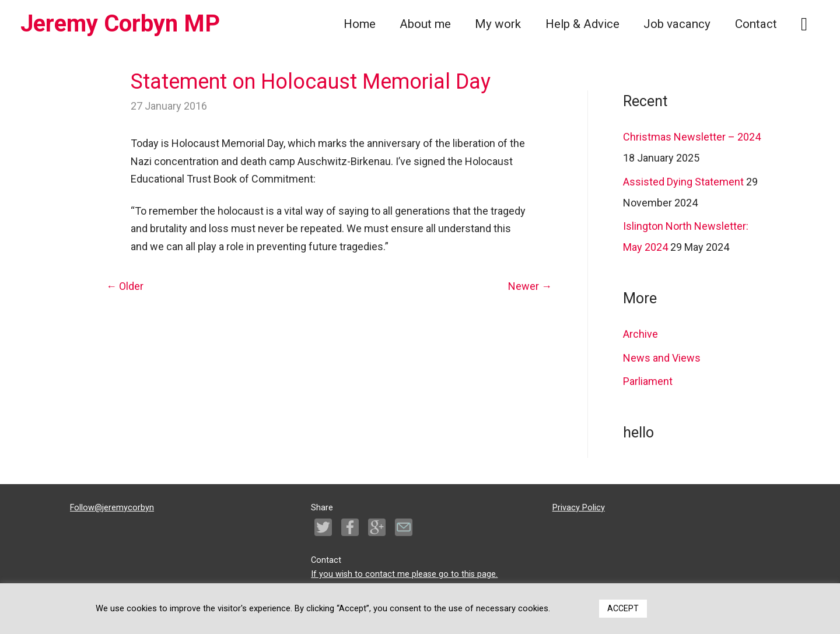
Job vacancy (677, 24)
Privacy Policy (579, 508)
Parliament (648, 381)
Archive (640, 334)
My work (498, 24)
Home (360, 24)
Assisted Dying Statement (683, 182)
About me (425, 24)
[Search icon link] (804, 24)
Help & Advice (582, 24)
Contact (756, 24)
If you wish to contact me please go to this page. (404, 574)
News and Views (662, 358)
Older (125, 286)
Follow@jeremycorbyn (112, 508)
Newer (530, 286)
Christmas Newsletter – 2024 (692, 137)
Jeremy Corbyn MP (120, 24)
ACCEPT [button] (623, 608)
